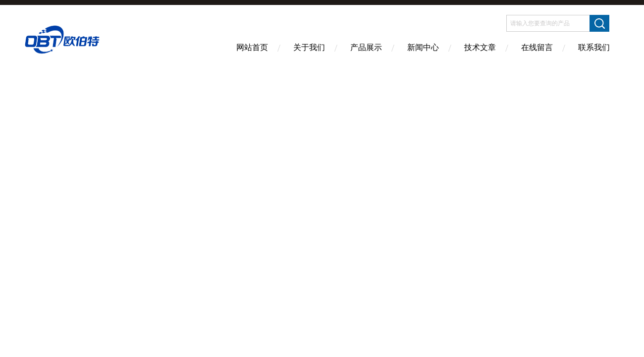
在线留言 (537, 47)
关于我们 (309, 47)
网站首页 (252, 47)
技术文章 (480, 47)
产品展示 (366, 47)
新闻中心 (423, 47)
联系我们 (594, 47)
